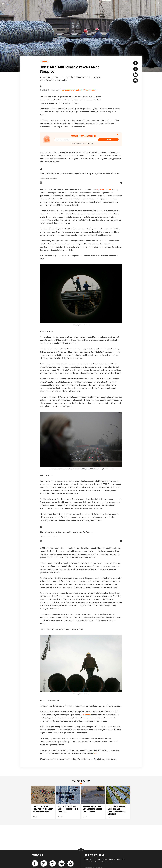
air (97, 190)
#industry (87, 90)
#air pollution (78, 90)
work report (86, 715)
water (102, 190)
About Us (88, 859)
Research (112, 859)
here (95, 753)
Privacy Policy (100, 862)
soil (109, 190)
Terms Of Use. (90, 143)
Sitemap (109, 862)
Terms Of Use (89, 862)
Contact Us (121, 859)
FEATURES (44, 62)
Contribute (96, 859)
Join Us (105, 859)
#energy (94, 90)
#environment (67, 90)
